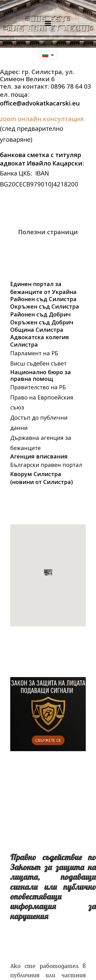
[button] (48, 23)
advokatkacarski (46, 103)
